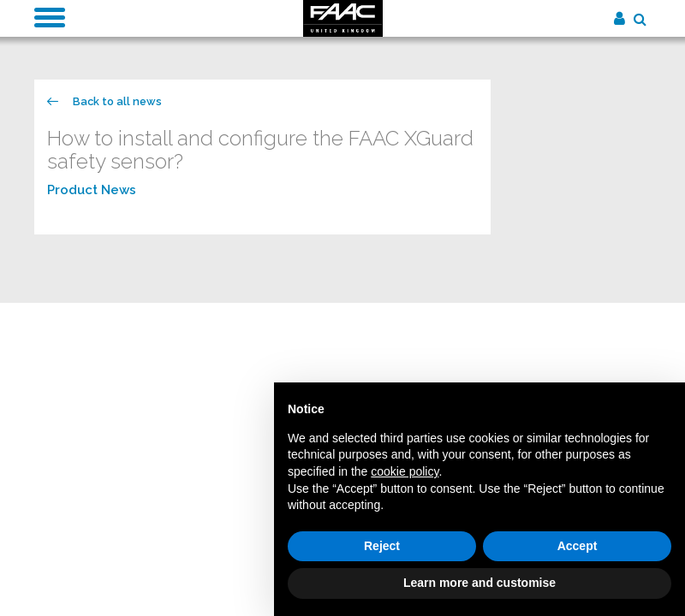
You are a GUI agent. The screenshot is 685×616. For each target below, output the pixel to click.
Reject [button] (382, 546)
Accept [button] (578, 546)
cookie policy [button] (405, 471)
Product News (92, 190)
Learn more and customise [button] (479, 583)
